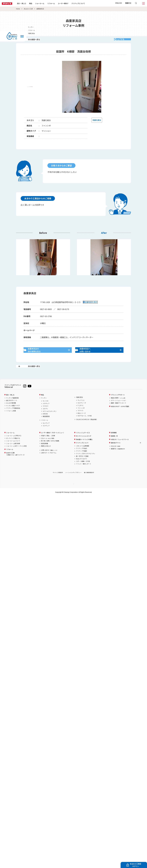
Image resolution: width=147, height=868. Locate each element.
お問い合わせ (49, 458)
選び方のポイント (12, 408)
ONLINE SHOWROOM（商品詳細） (87, 428)
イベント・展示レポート (84, 472)
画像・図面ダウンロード (119, 411)
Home (18, 9)
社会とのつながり (82, 467)
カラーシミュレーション (119, 408)
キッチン (44, 406)
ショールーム (47, 3)
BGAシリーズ (82, 421)
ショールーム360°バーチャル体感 (16, 454)
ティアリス (81, 408)
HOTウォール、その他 (85, 424)
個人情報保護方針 (89, 481)
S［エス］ (81, 414)
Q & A (48, 446)
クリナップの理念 (82, 456)
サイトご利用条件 (58, 481)
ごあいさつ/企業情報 (83, 454)
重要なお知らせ (46, 454)
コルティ (45, 417)
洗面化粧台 (79, 405)
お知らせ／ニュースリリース (120, 447)
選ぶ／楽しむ (10, 403)
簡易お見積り (119, 406)
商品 (42, 403)
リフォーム (58, 3)
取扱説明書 (45, 451)
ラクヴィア (46, 434)
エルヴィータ (82, 411)
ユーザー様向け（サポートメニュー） (53, 441)
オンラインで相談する (13, 446)
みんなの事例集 (11, 411)
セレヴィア (46, 431)
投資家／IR (114, 444)
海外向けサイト (116, 451)
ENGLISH (119, 3)
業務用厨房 (46, 424)
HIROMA (45, 422)
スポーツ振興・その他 (83, 469)
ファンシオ (81, 416)
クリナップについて (86, 3)
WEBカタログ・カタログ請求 (120, 414)
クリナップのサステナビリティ (86, 462)
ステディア (46, 412)
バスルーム (45, 428)
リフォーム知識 (11, 419)
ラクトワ (80, 419)
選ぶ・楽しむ (29, 3)
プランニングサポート (118, 403)
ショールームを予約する (14, 444)
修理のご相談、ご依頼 (48, 444)
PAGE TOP (73, 492)
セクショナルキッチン (50, 419)
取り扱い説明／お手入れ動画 (50, 449)
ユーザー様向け (70, 3)
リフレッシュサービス (83, 441)
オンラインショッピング (84, 444)
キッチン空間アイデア (13, 414)
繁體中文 (128, 3)
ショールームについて (13, 449)
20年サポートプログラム (49, 461)
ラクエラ (45, 414)
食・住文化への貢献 (82, 464)
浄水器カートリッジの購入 (84, 447)
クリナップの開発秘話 (13, 416)
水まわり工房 (28, 9)
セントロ (45, 409)
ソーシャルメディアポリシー (73, 481)
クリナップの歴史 (82, 459)
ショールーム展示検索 (13, 451)
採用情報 (114, 441)
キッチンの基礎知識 (12, 406)
